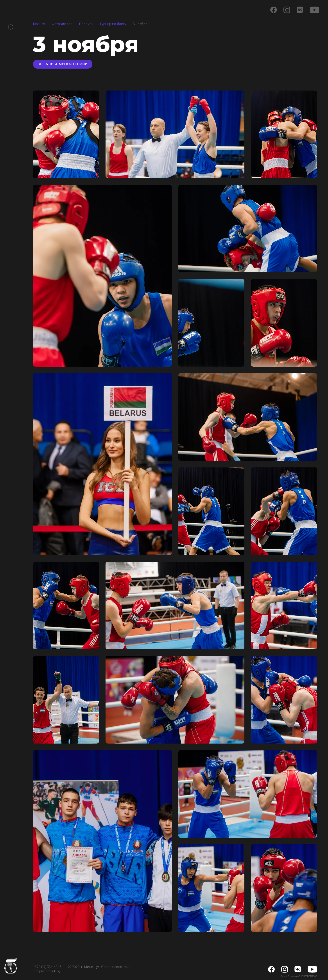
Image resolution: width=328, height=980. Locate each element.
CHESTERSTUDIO (308, 976)
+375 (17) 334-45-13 (47, 967)
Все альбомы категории (63, 64)
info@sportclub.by (47, 971)
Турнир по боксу (113, 24)
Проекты (86, 24)
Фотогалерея (62, 24)
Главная (39, 24)
